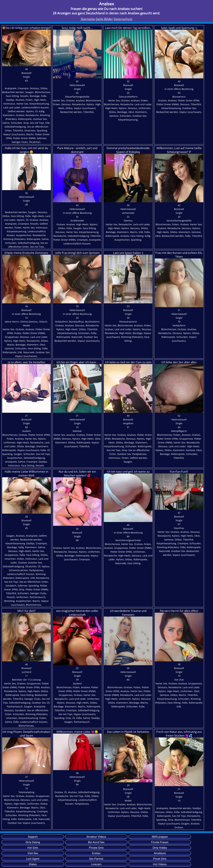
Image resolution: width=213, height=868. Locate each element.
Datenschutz (123, 19)
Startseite (88, 19)
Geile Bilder (104, 19)
